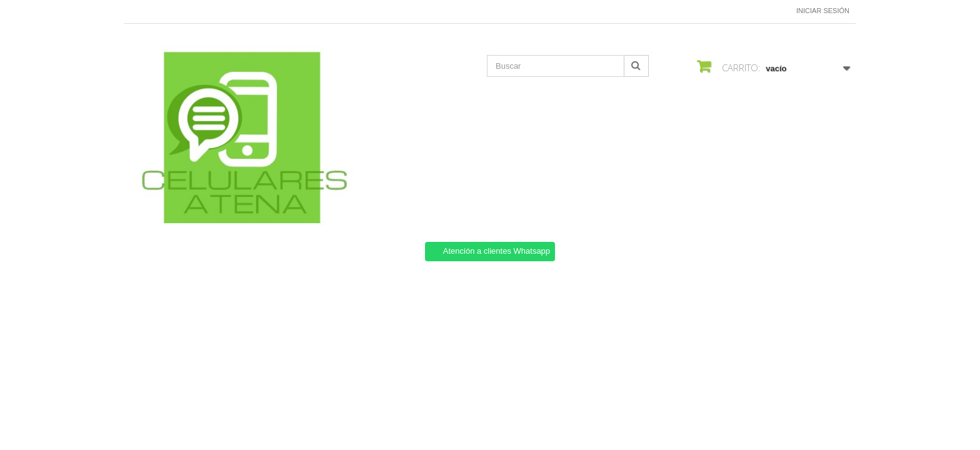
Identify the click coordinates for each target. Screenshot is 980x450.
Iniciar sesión (823, 11)
